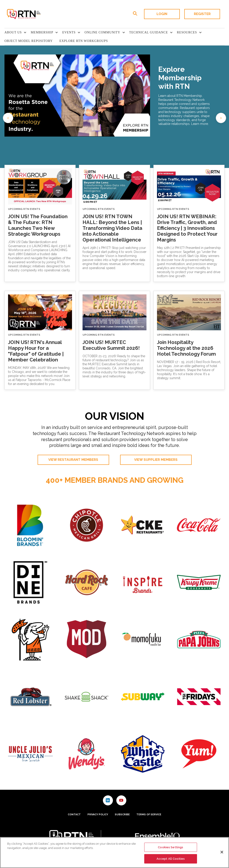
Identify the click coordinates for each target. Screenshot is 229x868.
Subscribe (122, 815)
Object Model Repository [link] (29, 41)
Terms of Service (149, 815)
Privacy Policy (98, 815)
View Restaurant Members (73, 460)
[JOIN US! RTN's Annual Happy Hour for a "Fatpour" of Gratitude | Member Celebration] (40, 312)
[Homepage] (24, 14)
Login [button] (162, 14)
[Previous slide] (8, 118)
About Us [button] (13, 32)
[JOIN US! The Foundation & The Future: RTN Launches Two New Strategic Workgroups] (40, 186)
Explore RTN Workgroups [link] (84, 41)
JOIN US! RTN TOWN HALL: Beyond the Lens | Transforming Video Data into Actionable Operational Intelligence (112, 228)
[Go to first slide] (221, 118)
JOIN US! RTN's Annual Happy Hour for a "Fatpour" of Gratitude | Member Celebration (36, 351)
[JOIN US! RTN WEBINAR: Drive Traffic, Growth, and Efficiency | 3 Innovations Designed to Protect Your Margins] (189, 186)
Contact (74, 815)
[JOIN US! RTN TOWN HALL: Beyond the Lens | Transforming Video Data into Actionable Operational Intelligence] (114, 186)
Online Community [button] (102, 32)
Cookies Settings (171, 847)
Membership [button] (42, 32)
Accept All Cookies (171, 859)
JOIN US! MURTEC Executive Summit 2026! (111, 345)
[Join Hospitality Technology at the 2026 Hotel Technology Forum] (189, 312)
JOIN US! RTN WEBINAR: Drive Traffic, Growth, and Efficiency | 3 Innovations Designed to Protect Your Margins (187, 228)
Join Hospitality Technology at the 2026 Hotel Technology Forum (186, 348)
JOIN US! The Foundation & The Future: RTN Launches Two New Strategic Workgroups (38, 225)
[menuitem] (18, 33)
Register (202, 14)
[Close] (222, 852)
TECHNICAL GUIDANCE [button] (149, 32)
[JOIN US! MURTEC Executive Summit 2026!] (114, 312)
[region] (114, 853)
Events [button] (69, 32)
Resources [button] (187, 32)
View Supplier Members (156, 460)
